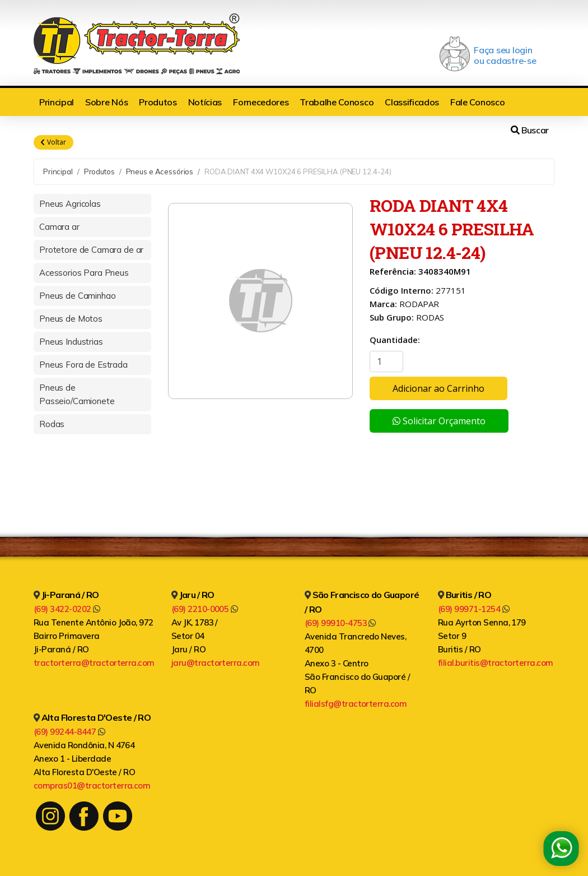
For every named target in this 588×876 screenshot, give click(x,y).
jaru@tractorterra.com (216, 663)
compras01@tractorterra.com (92, 785)
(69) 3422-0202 (67, 609)
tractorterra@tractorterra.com (94, 663)
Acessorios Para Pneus (84, 273)
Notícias (205, 102)
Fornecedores (261, 102)
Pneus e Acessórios (160, 172)
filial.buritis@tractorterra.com (496, 663)
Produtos (158, 102)
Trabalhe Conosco (337, 102)
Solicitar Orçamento (439, 421)
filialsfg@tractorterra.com (356, 704)
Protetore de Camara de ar (91, 250)
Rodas (52, 424)
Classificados (412, 102)
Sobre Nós (106, 102)
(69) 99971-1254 (473, 609)
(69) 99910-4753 (340, 623)
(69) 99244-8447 (69, 732)
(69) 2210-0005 (205, 609)
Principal (57, 102)
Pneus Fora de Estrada (83, 365)
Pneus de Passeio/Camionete (77, 394)
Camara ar (59, 227)
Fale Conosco (477, 102)
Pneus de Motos (71, 319)
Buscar (530, 130)
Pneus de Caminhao (77, 296)
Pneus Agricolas (70, 204)
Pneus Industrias (71, 342)
